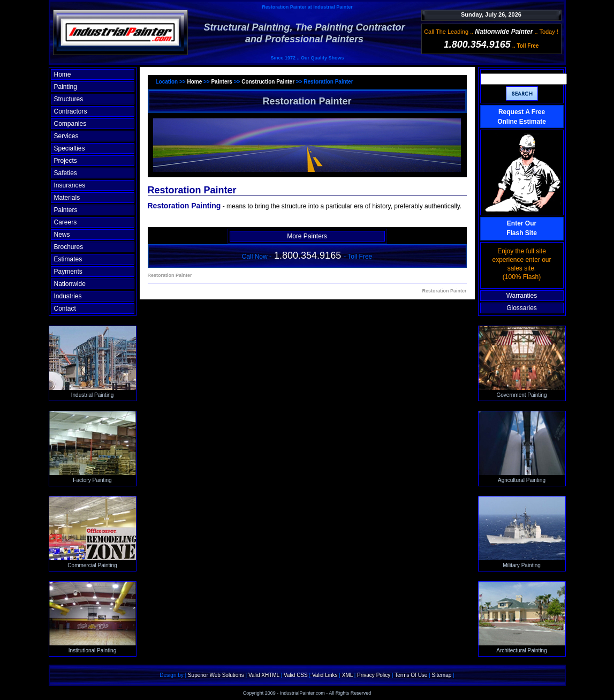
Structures (69, 99)
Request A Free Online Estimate (522, 117)
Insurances (70, 185)
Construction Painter (268, 82)
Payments (68, 272)
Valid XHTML (264, 675)
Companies (70, 124)
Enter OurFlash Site (522, 228)
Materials (67, 198)
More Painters (307, 236)
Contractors (71, 111)
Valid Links (325, 675)
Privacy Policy (374, 675)
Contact (65, 308)
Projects (66, 161)
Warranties (522, 296)
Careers (66, 222)
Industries (68, 296)
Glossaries (522, 308)
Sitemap (442, 675)
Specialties (70, 148)
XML (347, 675)
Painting (66, 87)
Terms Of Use (411, 675)
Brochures (69, 247)
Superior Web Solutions (216, 675)
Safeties (66, 173)
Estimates (68, 259)
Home (63, 74)
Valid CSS (296, 675)
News (62, 235)
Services (66, 136)
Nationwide (70, 284)
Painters (66, 210)
